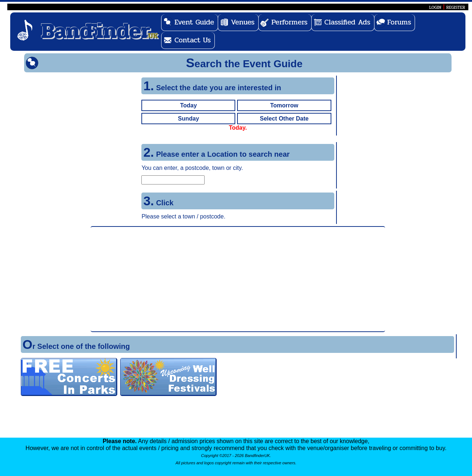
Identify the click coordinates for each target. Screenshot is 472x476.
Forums (399, 22)
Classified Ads (347, 22)
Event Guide (194, 22)
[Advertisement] (238, 279)
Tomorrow (284, 105)
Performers (290, 22)
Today (189, 105)
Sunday (189, 119)
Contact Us (193, 40)
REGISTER (456, 7)
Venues (243, 22)
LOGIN (435, 7)
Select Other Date (284, 119)
